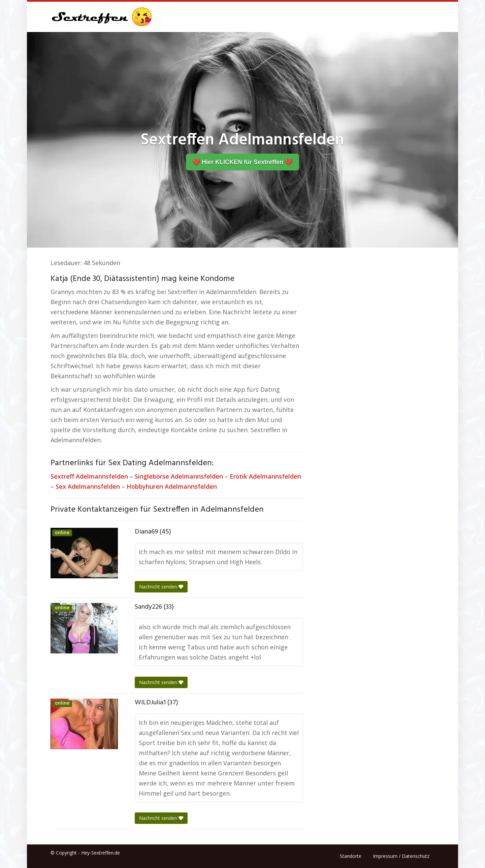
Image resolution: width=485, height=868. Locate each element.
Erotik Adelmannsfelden (265, 476)
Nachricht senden (161, 587)
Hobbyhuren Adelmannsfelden (172, 486)
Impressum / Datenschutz (401, 856)
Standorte (351, 856)
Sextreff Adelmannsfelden (89, 476)
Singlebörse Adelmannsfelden (179, 476)
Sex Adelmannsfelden (88, 486)
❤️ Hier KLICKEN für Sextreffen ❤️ (243, 162)
